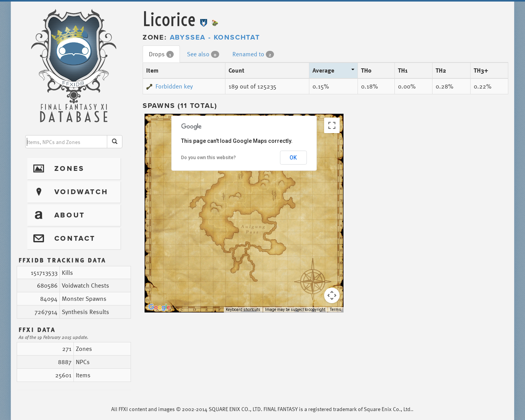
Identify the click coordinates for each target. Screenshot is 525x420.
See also (203, 54)
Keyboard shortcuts (243, 310)
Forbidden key (169, 86)
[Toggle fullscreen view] (332, 125)
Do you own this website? (208, 158)
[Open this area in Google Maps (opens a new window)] (159, 307)
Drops (161, 54)
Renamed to (253, 54)
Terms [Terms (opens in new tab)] (336, 310)
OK (293, 158)
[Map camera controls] (332, 295)
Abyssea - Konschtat (215, 37)
